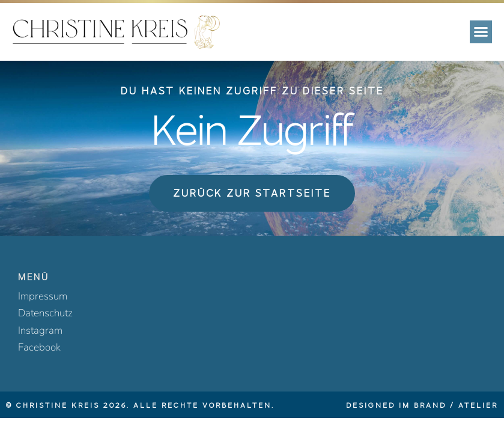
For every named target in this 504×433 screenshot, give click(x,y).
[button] (481, 32)
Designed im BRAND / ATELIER (422, 405)
